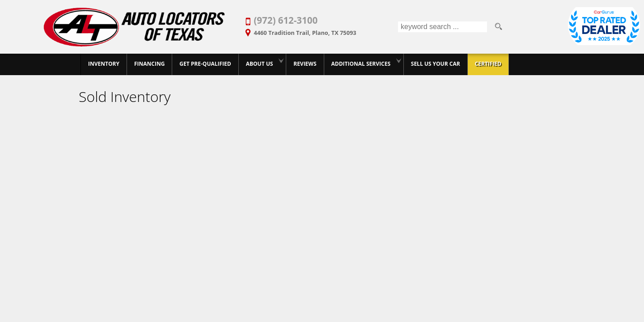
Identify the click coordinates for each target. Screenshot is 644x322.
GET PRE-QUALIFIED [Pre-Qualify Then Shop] (205, 64)
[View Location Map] (320, 30)
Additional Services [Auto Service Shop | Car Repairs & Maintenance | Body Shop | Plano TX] (361, 64)
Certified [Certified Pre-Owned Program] (488, 64)
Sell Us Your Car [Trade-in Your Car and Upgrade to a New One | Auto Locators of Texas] (436, 64)
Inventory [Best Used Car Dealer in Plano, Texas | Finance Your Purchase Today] (104, 64)
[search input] (443, 27)
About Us (260, 64)
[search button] (498, 27)
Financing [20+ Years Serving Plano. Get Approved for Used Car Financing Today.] (149, 64)
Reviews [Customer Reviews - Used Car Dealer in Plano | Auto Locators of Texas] (305, 64)
